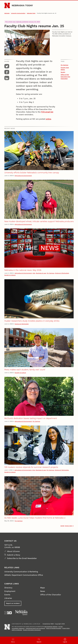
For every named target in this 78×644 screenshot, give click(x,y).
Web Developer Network (51, 627)
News (43, 591)
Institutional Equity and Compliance (35, 628)
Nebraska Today (22, 5)
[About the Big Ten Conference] (8, 613)
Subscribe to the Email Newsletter (22, 558)
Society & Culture (10, 275)
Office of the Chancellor (51, 595)
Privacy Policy (66, 628)
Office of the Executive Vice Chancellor (65, 77)
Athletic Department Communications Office (24, 575)
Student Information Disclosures (32, 630)
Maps (43, 588)
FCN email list (47, 112)
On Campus (64, 65)
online (48, 119)
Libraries (8, 598)
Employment (10, 591)
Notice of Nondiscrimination (54, 628)
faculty (63, 72)
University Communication (18, 13)
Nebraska (7, 13)
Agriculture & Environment (23, 176)
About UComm (13, 551)
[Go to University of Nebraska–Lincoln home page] (7, 5)
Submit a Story (14, 555)
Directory (8, 588)
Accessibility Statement (18, 628)
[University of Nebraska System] (22, 613)
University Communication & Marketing (21, 572)
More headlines (66, 526)
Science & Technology (62, 273)
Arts (34, 273)
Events (7, 595)
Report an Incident (13, 603)
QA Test (60, 627)
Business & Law (41, 273)
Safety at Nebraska (17, 630)
